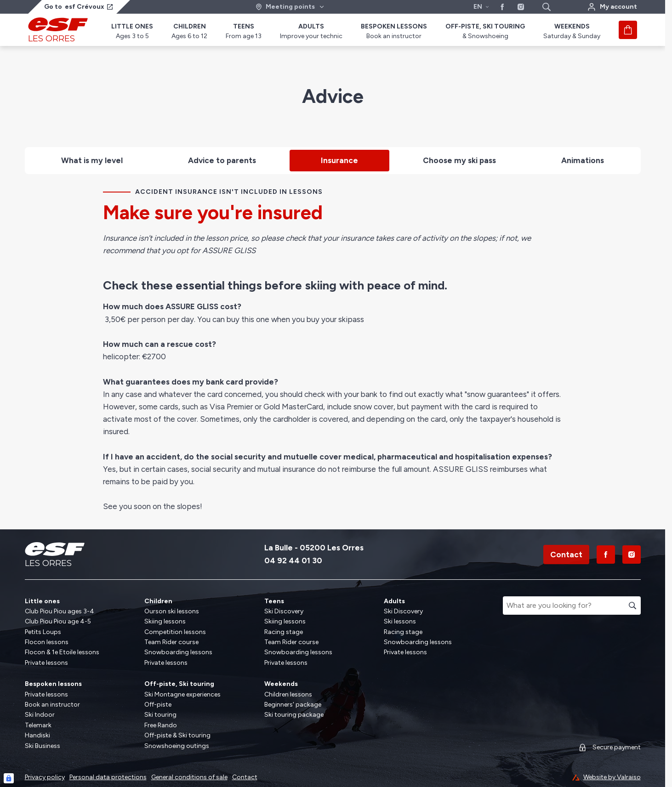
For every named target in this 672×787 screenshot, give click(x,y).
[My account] (612, 7)
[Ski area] (290, 7)
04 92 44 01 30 (293, 561)
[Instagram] (632, 555)
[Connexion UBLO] (9, 778)
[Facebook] (606, 555)
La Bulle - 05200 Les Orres (314, 548)
